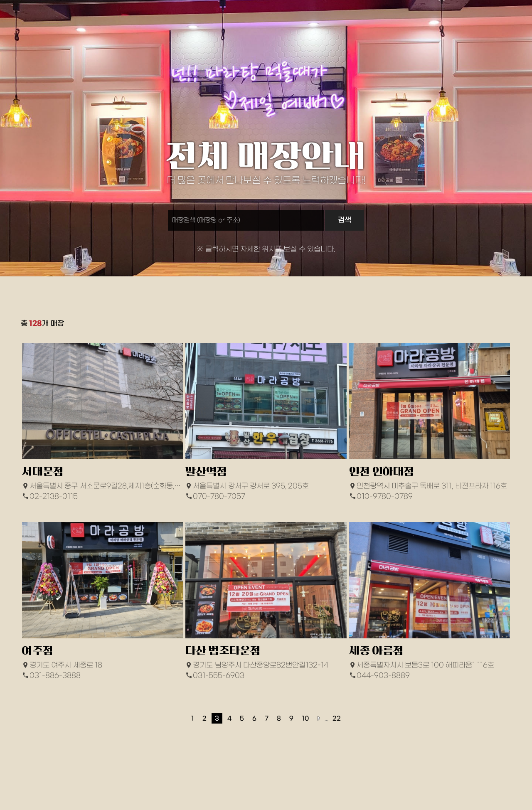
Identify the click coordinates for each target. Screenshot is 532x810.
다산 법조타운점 (223, 651)
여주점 (38, 651)
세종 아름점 (376, 651)
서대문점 (43, 471)
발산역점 (206, 471)
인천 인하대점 (382, 471)
